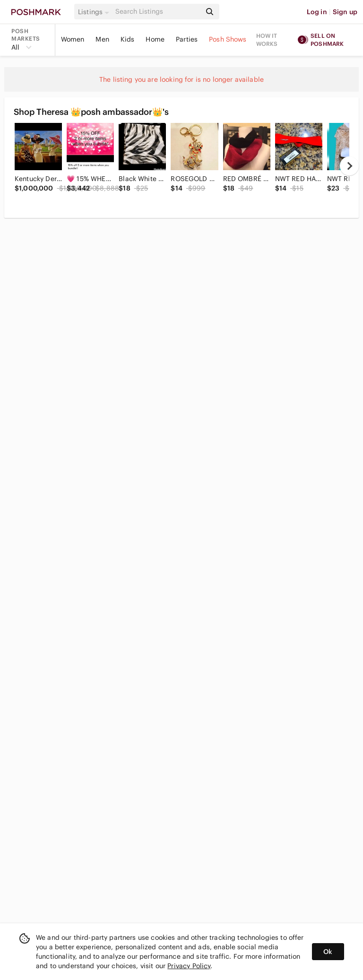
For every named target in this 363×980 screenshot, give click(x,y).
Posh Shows (228, 39)
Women (73, 39)
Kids (128, 39)
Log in (317, 12)
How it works (267, 40)
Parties (187, 39)
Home (155, 39)
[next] (349, 166)
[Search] (157, 12)
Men (102, 39)
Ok (328, 952)
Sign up (345, 12)
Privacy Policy (189, 966)
